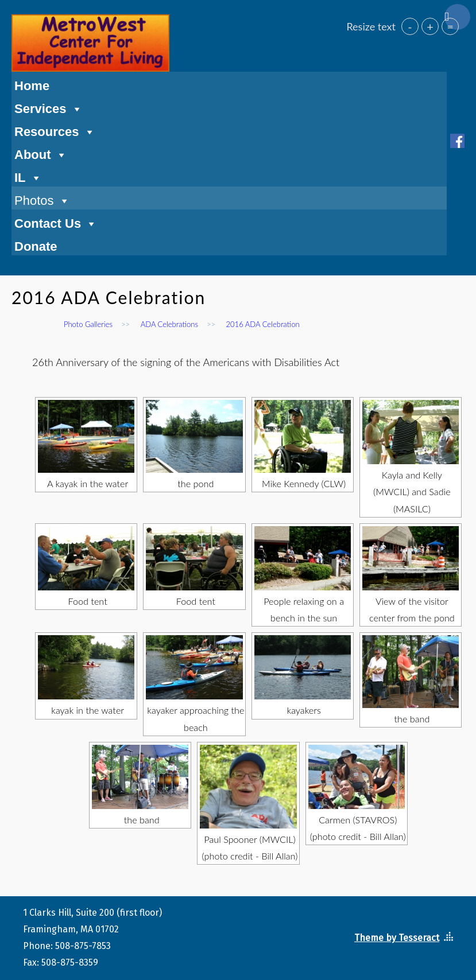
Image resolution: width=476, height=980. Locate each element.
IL (28, 176)
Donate (36, 246)
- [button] (410, 26)
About (41, 153)
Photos (42, 199)
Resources (55, 131)
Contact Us (56, 222)
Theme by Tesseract (397, 938)
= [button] (450, 26)
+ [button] (430, 26)
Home (32, 86)
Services (49, 108)
